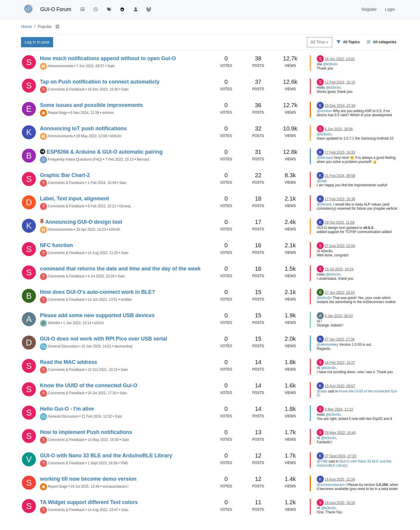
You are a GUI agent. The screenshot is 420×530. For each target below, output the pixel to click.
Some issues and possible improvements (91, 105)
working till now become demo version (88, 479)
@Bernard (325, 158)
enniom (108, 113)
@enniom (324, 111)
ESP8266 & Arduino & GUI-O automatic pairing (105, 152)
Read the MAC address (69, 362)
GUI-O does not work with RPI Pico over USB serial (104, 339)
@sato (322, 391)
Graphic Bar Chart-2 (65, 175)
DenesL (125, 206)
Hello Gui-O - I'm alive (67, 409)
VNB (124, 463)
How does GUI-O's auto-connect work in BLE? (97, 292)
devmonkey (124, 346)
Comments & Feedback (66, 89)
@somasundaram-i (332, 485)
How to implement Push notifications (86, 432)
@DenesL (324, 204)
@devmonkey (328, 345)
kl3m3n (116, 136)
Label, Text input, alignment (75, 199)
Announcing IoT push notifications (83, 128)
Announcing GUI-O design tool (84, 222)
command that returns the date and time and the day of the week (120, 269)
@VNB (322, 461)
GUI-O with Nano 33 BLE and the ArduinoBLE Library (106, 456)
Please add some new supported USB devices (97, 315)
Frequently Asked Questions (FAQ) (75, 159)
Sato (111, 66)
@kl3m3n (330, 64)
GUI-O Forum (56, 9)
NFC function (56, 245)
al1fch (99, 323)
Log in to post (37, 42)
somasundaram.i (116, 486)
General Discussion (63, 346)
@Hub (322, 181)
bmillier (126, 300)
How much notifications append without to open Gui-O (108, 58)
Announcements (61, 66)
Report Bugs (58, 113)
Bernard (143, 159)
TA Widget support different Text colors (89, 502)
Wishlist (54, 323)
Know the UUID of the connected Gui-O (89, 385)
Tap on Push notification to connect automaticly (100, 82)
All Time (320, 42)
